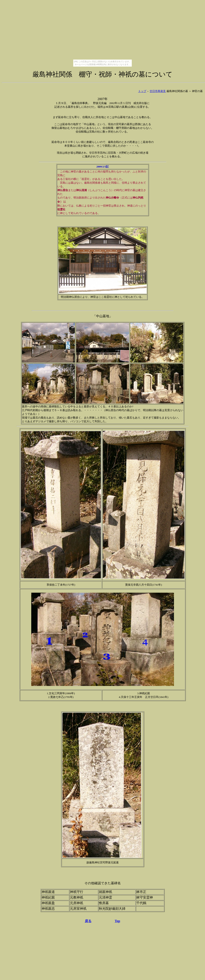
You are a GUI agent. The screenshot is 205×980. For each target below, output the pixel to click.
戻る (88, 921)
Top (117, 921)
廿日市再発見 (158, 91)
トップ (142, 91)
